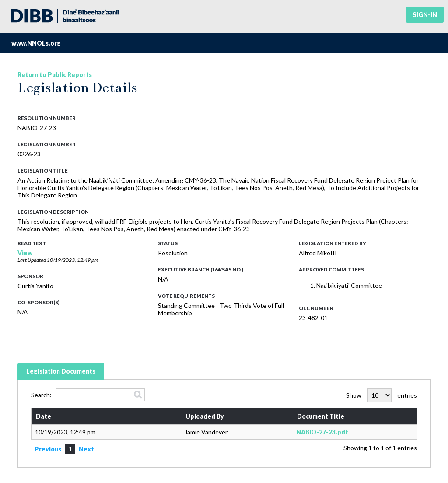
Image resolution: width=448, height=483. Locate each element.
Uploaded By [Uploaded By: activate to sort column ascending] (205, 416)
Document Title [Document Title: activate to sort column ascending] (321, 416)
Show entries (381, 395)
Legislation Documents (61, 371)
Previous (48, 449)
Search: (88, 395)
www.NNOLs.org (36, 43)
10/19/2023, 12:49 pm (72, 260)
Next (86, 449)
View (25, 253)
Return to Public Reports (55, 75)
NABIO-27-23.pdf (322, 432)
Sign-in (425, 15)
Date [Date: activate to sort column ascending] (44, 416)
